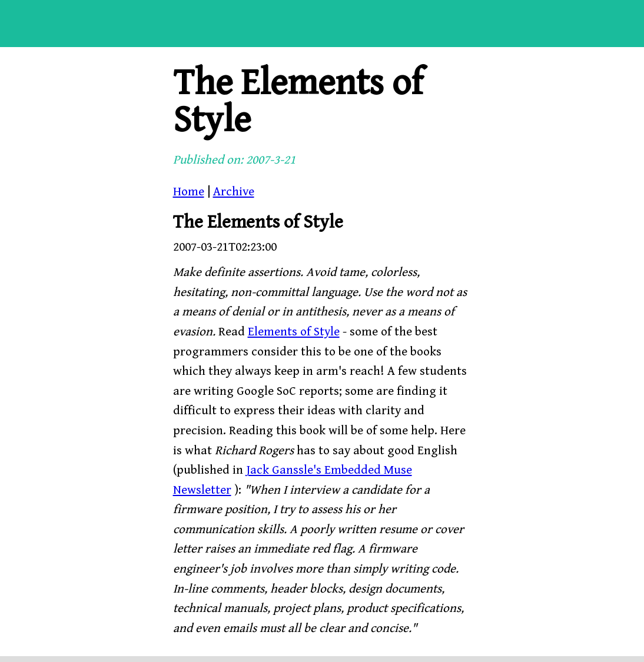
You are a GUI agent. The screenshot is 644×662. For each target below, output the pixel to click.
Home (189, 192)
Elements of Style (294, 332)
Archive (234, 192)
